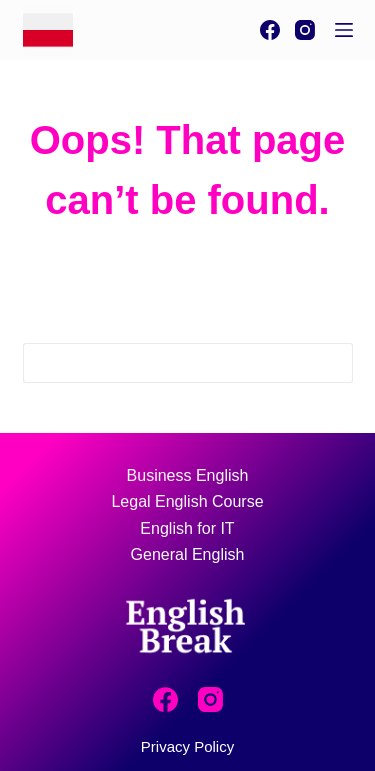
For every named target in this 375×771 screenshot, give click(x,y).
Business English (188, 475)
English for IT (187, 528)
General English (188, 554)
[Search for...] (168, 363)
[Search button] (333, 363)
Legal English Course (187, 501)
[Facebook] (270, 30)
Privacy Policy (187, 746)
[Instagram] (305, 30)
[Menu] (344, 30)
